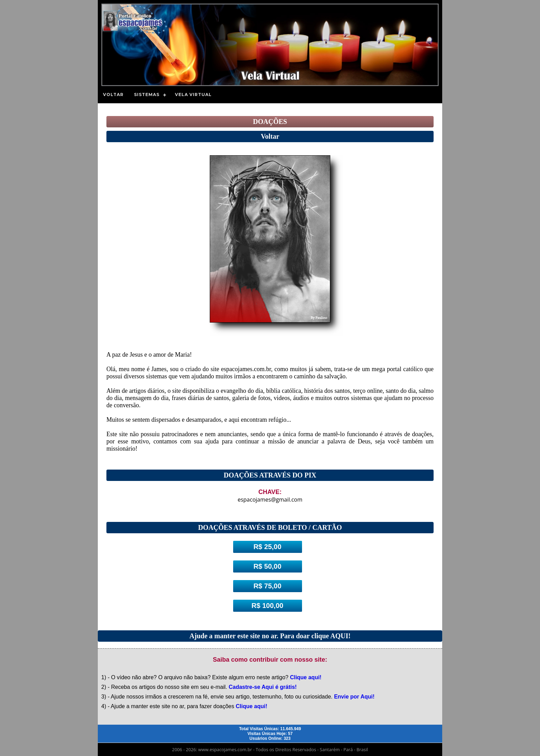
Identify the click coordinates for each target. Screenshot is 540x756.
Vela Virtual (193, 94)
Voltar (113, 94)
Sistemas (147, 94)
